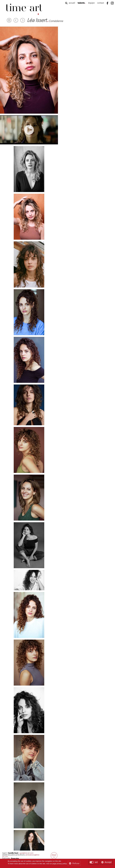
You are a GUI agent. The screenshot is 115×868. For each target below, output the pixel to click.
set (96, 862)
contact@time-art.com (88, 852)
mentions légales (61, 854)
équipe (91, 3)
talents (81, 3)
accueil (72, 3)
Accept (108, 862)
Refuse (76, 863)
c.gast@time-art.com (83, 27)
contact (101, 3)
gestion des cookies (50, 854)
